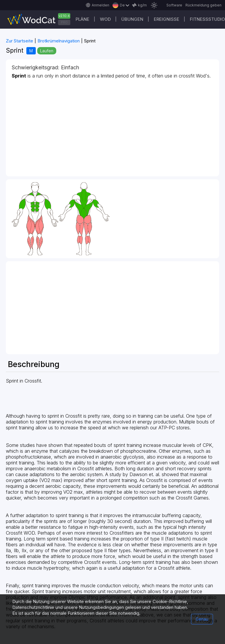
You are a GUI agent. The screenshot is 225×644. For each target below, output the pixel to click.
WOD (105, 19)
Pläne (82, 19)
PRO (64, 22)
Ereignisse (167, 19)
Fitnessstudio (207, 19)
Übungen (132, 19)
